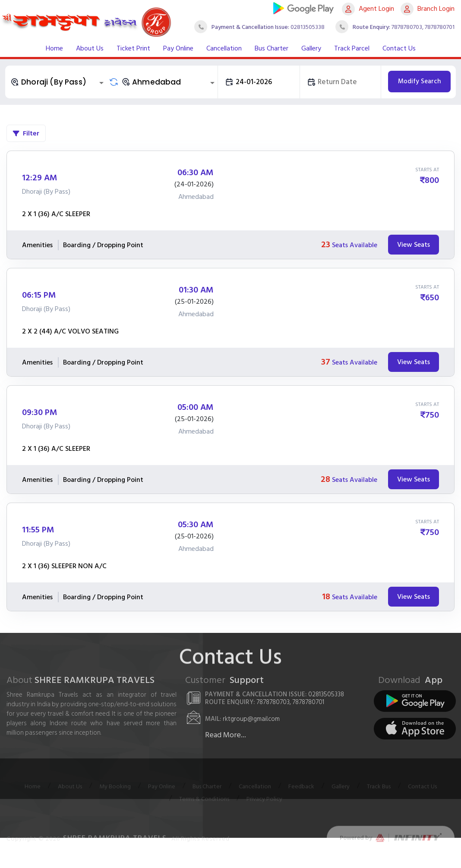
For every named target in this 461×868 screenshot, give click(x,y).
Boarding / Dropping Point (103, 245)
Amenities (37, 245)
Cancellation (224, 48)
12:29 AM (40, 178)
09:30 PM (40, 412)
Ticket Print (133, 48)
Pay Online (178, 48)
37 (326, 362)
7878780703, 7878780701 (423, 27)
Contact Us (399, 48)
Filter (26, 133)
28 (325, 479)
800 (432, 180)
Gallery (311, 48)
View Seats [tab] (414, 245)
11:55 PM (38, 530)
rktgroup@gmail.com (251, 719)
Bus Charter (272, 48)
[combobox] (58, 82)
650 (432, 298)
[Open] (101, 83)
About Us (90, 48)
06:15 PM (39, 295)
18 (326, 597)
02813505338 (308, 27)
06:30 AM (196, 173)
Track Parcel (352, 48)
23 (326, 245)
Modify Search (419, 81)
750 (432, 415)
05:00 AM (196, 407)
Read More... (226, 735)
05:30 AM (196, 525)
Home (54, 48)
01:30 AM (196, 290)
